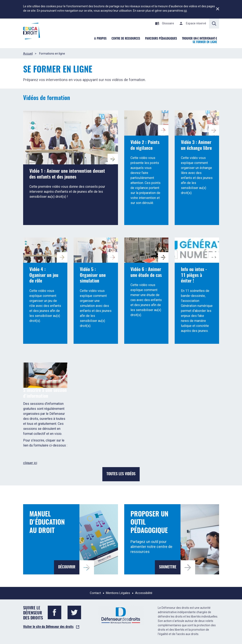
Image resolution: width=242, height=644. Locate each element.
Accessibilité (144, 593)
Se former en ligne (205, 42)
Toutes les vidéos (121, 474)
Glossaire (165, 23)
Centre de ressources (126, 39)
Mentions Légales (118, 593)
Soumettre (168, 567)
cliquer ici (30, 463)
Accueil (28, 54)
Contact (95, 593)
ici (185, 11)
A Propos (100, 39)
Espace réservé (193, 23)
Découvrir (67, 567)
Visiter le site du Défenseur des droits (48, 627)
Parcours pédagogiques (161, 39)
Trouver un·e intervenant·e (199, 39)
